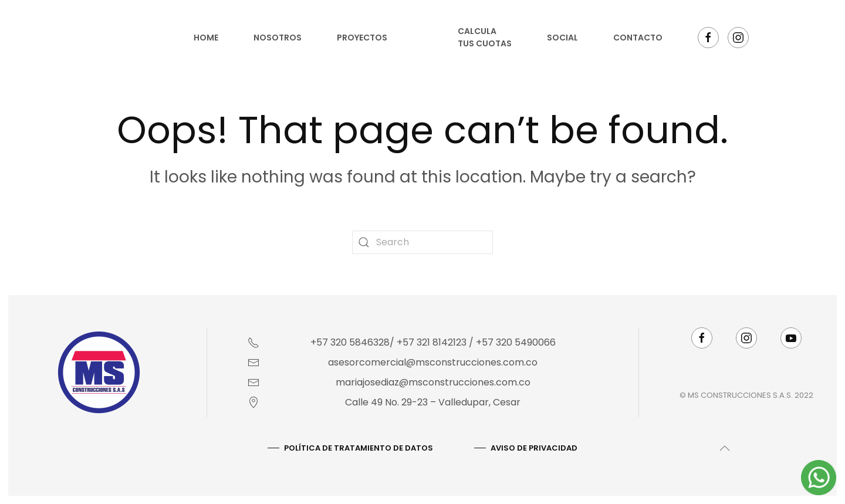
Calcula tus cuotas (485, 37)
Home (206, 38)
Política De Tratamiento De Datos (357, 448)
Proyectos (362, 38)
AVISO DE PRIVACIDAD (533, 448)
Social (562, 38)
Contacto (638, 38)
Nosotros (278, 38)
